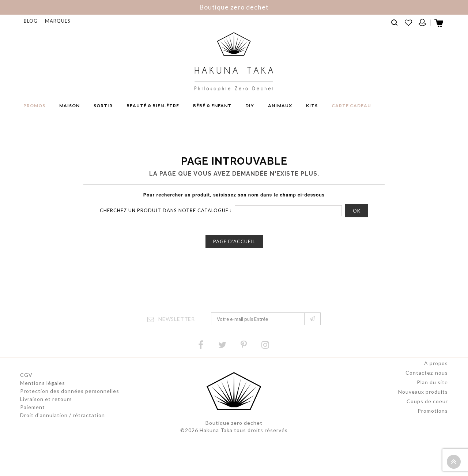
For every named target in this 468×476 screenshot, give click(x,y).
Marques (58, 21)
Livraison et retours (46, 399)
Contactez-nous (427, 382)
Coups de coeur (427, 410)
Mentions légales (43, 383)
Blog (31, 21)
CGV (26, 375)
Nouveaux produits (423, 401)
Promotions (433, 420)
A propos (436, 372)
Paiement (33, 407)
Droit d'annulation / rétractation (63, 415)
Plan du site (432, 391)
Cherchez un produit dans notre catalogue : (166, 210)
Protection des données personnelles (70, 391)
